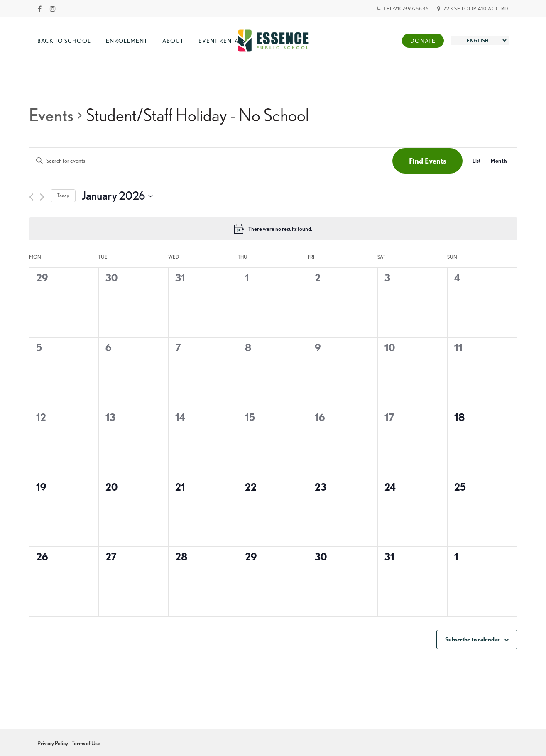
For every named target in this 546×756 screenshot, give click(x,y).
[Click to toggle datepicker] (117, 196)
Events (51, 115)
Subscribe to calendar (473, 639)
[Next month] (42, 197)
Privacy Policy (53, 743)
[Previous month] (31, 197)
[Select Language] (480, 40)
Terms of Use (86, 743)
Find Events (427, 161)
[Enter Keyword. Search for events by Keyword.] (211, 161)
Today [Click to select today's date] (63, 195)
